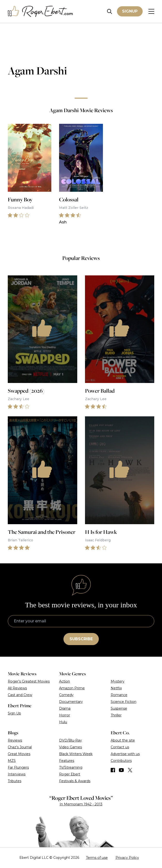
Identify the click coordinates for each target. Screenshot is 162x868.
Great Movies (19, 754)
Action (65, 681)
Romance (119, 695)
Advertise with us (125, 754)
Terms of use (97, 858)
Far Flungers (18, 767)
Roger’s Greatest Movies (29, 681)
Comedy (66, 695)
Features (67, 761)
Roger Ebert (70, 774)
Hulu (63, 722)
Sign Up (14, 713)
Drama (65, 708)
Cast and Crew (20, 695)
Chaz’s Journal (20, 747)
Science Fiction (123, 702)
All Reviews (17, 688)
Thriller (116, 715)
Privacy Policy (127, 858)
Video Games (70, 747)
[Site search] (110, 11)
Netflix (116, 688)
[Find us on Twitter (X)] (130, 770)
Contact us (120, 747)
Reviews (15, 740)
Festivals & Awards (75, 781)
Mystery (118, 681)
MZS (12, 761)
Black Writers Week (76, 754)
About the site (123, 740)
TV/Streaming (71, 767)
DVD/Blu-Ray (70, 740)
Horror (65, 715)
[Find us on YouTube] (121, 770)
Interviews (17, 774)
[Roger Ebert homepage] (40, 11)
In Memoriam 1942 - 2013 (81, 804)
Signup (130, 11)
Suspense (119, 708)
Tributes (15, 781)
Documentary (71, 702)
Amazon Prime (72, 688)
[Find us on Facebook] (113, 770)
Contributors (121, 761)
